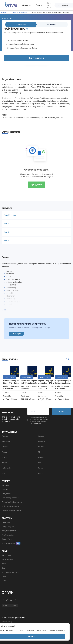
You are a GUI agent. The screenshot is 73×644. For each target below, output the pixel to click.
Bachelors (3, 12)
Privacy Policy (37, 423)
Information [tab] (52, 25)
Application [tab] (21, 25)
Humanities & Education (19, 12)
